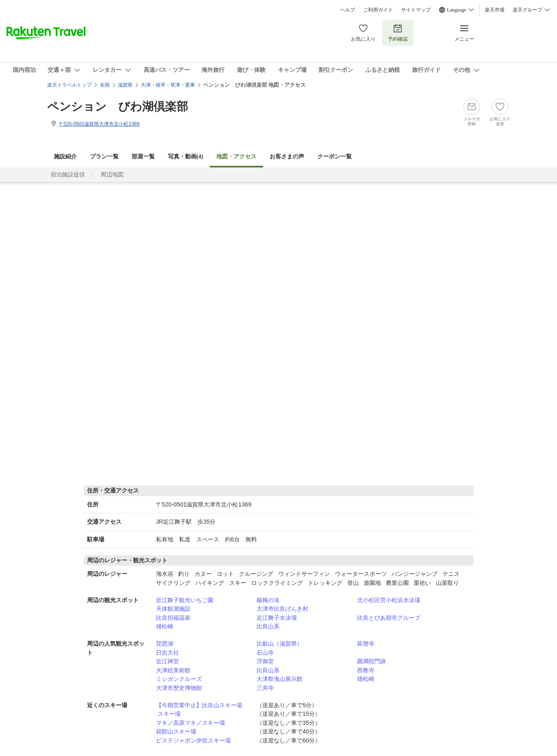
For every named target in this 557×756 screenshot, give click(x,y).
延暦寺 (366, 644)
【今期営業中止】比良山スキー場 (199, 705)
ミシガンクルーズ (179, 679)
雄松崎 (165, 626)
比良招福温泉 (173, 618)
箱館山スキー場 (176, 731)
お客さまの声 (287, 157)
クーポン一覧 (335, 157)
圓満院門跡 (371, 661)
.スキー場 (168, 714)
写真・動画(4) (186, 157)
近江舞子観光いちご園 (185, 600)
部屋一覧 (143, 157)
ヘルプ (348, 10)
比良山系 (268, 626)
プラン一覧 (104, 157)
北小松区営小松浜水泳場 (389, 600)
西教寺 (366, 670)
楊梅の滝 (268, 600)
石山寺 (265, 653)
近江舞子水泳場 (277, 618)
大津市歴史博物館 (179, 688)
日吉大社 (167, 653)
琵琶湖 (165, 644)
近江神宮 (167, 661)
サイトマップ (416, 10)
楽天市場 (495, 10)
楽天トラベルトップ (69, 85)
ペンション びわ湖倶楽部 (118, 107)
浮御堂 (265, 661)
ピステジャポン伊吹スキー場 (193, 740)
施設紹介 (65, 157)
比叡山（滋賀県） (280, 644)
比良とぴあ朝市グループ (389, 618)
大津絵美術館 (173, 670)
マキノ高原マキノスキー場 (190, 723)
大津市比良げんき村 (282, 609)
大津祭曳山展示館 (280, 679)
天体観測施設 (173, 609)
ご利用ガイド (378, 10)
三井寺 (265, 688)
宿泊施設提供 (68, 175)
